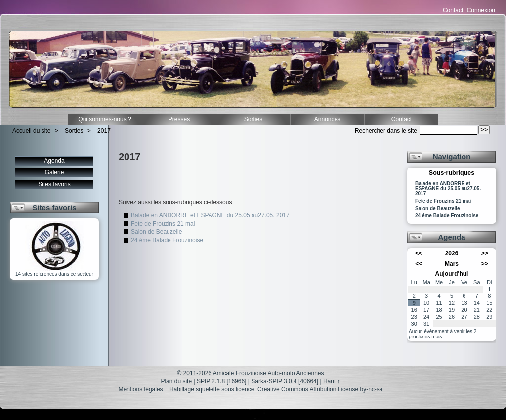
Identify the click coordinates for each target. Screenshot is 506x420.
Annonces (327, 119)
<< (419, 253)
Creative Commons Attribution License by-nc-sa (320, 389)
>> (485, 253)
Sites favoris (54, 184)
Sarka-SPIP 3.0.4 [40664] (285, 381)
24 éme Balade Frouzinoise (167, 240)
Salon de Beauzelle (156, 232)
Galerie (55, 172)
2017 (104, 131)
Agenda (54, 161)
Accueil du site (31, 131)
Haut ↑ (332, 381)
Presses (179, 119)
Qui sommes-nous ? (105, 119)
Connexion (481, 10)
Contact (453, 10)
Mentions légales (141, 389)
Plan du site (176, 381)
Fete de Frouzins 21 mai (163, 224)
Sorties (253, 119)
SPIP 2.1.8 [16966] (222, 381)
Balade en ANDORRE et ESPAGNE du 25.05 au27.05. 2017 (210, 215)
